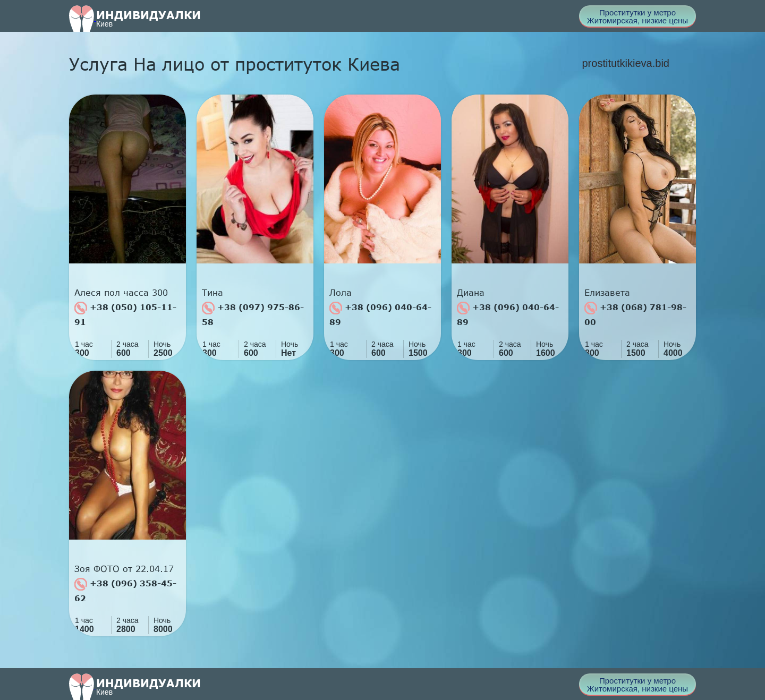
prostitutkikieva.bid (626, 63)
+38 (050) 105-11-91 (125, 314)
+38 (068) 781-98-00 (635, 314)
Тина (212, 293)
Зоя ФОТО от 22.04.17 (124, 569)
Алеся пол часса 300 (121, 293)
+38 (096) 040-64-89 (380, 314)
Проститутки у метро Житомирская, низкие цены (637, 16)
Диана (471, 293)
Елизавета (607, 293)
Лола (341, 293)
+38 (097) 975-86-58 (253, 314)
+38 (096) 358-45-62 (125, 590)
